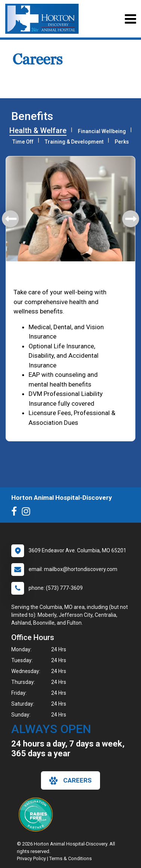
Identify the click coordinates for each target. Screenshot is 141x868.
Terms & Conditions (70, 858)
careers (70, 781)
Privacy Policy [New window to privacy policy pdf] (31, 858)
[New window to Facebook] (16, 513)
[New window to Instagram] (28, 513)
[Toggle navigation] (130, 19)
